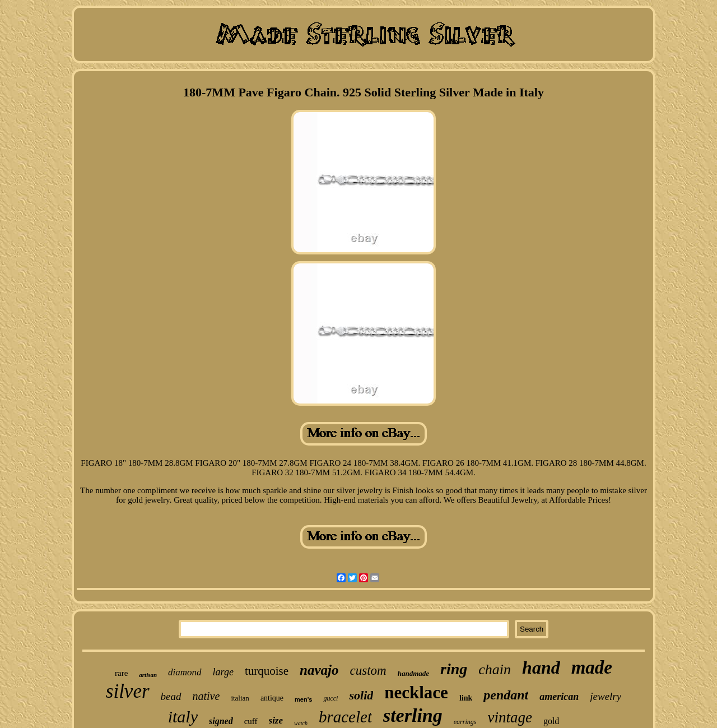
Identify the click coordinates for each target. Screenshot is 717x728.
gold (551, 721)
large (223, 672)
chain (495, 669)
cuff (251, 721)
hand (541, 667)
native (206, 696)
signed (221, 721)
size (276, 720)
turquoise (267, 671)
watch (301, 723)
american (559, 697)
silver (128, 691)
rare (121, 673)
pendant (506, 695)
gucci (330, 698)
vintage (509, 717)
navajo (319, 670)
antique (272, 698)
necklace (416, 692)
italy (183, 717)
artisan (148, 675)
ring (454, 669)
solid (361, 695)
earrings (465, 722)
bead (171, 696)
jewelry (606, 696)
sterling (413, 715)
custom (368, 671)
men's (303, 699)
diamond (185, 672)
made (592, 667)
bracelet (345, 717)
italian (240, 698)
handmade (413, 673)
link (466, 698)
